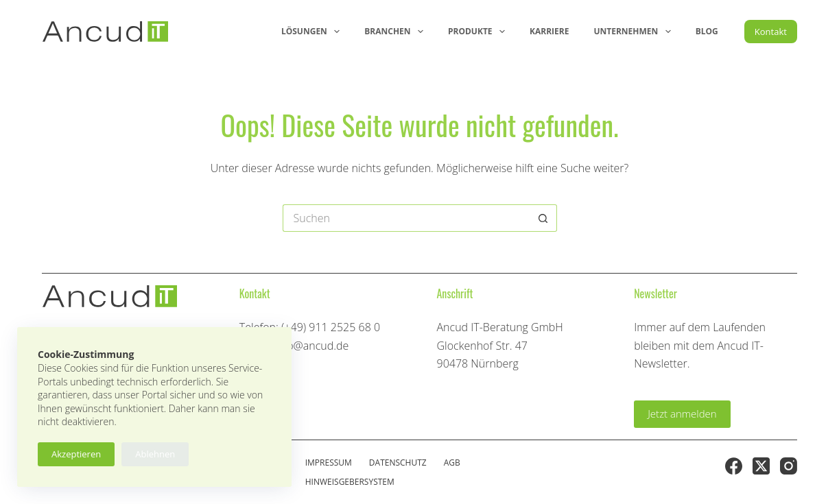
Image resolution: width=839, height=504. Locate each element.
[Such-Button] (543, 218)
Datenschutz (398, 463)
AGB (452, 463)
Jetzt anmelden (682, 413)
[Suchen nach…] (406, 218)
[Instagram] (789, 466)
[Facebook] (734, 466)
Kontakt (771, 32)
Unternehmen (635, 32)
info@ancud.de (311, 346)
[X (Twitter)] (761, 466)
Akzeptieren (76, 454)
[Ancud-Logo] (105, 32)
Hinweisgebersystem (350, 482)
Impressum (329, 463)
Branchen (397, 32)
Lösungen (313, 32)
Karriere (549, 31)
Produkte (479, 32)
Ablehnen (155, 454)
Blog (707, 31)
